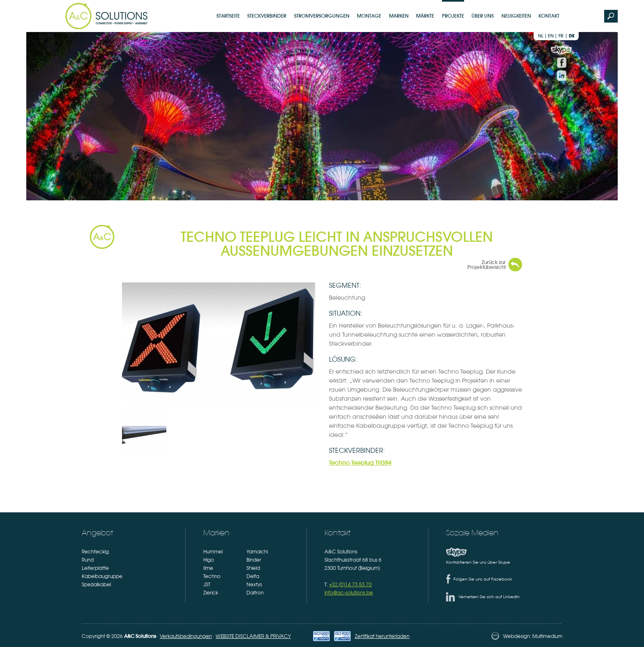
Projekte (453, 16)
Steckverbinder (267, 16)
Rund (88, 560)
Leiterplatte (95, 568)
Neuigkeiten (516, 16)
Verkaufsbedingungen (186, 636)
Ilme (208, 568)
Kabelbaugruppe (102, 576)
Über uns (483, 16)
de (572, 36)
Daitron (255, 593)
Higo (209, 560)
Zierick (211, 593)
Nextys (254, 585)
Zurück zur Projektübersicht (486, 265)
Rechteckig (95, 552)
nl (541, 36)
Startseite (228, 16)
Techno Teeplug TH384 (360, 463)
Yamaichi (257, 552)
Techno (212, 576)
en (551, 36)
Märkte (425, 16)
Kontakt (549, 16)
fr (561, 36)
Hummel (213, 552)
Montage (369, 16)
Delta (253, 576)
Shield (253, 568)
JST (207, 585)
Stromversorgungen (322, 16)
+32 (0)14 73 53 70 (350, 585)
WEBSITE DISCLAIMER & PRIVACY (253, 636)
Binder (254, 560)
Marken (399, 16)
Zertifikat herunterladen (382, 636)
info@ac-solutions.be (349, 593)
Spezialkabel (96, 585)
